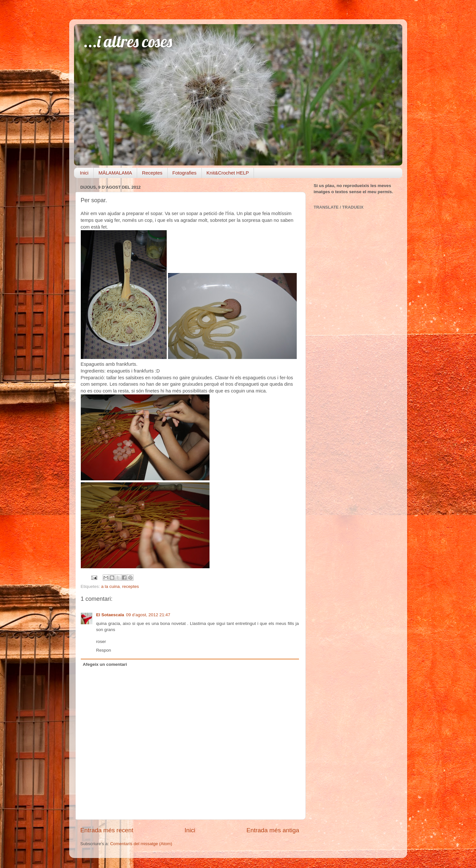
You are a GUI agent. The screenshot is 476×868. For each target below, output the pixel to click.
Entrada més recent (107, 830)
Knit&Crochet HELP (228, 173)
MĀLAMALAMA (115, 173)
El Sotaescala (110, 615)
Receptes (152, 173)
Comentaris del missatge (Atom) (141, 844)
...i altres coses (128, 41)
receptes (131, 586)
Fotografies (185, 173)
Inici (84, 173)
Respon (104, 650)
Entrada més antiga (273, 830)
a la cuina (110, 586)
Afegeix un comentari (105, 664)
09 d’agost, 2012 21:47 (148, 615)
